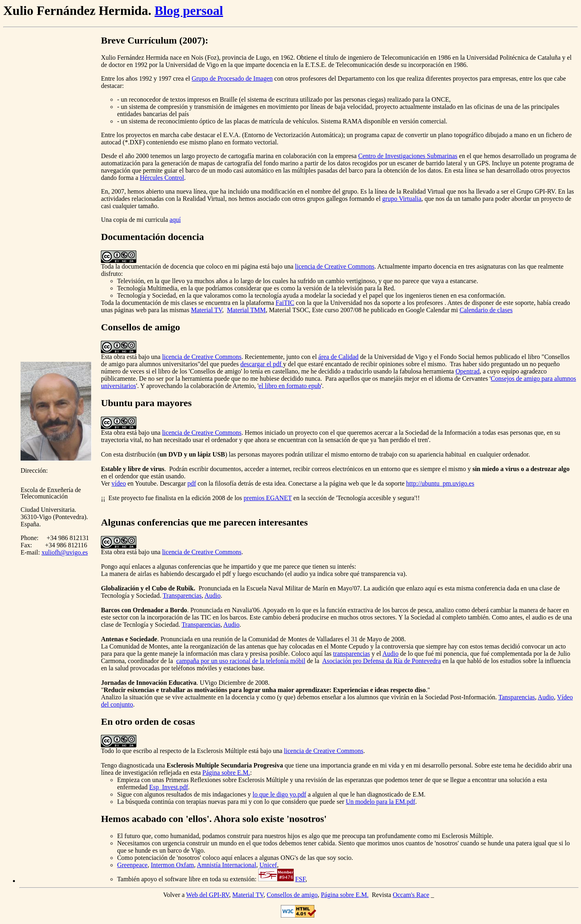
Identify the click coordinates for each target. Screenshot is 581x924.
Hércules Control (162, 178)
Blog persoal (189, 10)
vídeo (119, 483)
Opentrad (468, 371)
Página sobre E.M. (226, 773)
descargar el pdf (262, 364)
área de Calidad (339, 357)
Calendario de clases (486, 310)
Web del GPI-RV (207, 895)
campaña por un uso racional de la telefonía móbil (241, 661)
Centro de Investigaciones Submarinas (408, 156)
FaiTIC (285, 303)
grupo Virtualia (402, 199)
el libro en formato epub (290, 386)
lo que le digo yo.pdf (279, 794)
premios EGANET (268, 498)
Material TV (206, 310)
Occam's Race (411, 895)
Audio (213, 595)
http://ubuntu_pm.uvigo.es (440, 483)
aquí (175, 220)
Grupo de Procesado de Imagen (232, 78)
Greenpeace (132, 865)
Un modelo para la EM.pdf (380, 802)
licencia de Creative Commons (335, 266)
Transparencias (182, 595)
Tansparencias (516, 697)
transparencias (351, 654)
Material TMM (246, 310)
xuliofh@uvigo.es (65, 552)
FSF (300, 879)
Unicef (268, 865)
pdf (191, 483)
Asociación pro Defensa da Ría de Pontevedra (381, 661)
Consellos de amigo (292, 895)
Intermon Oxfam (172, 865)
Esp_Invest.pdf (169, 787)
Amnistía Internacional (227, 865)
